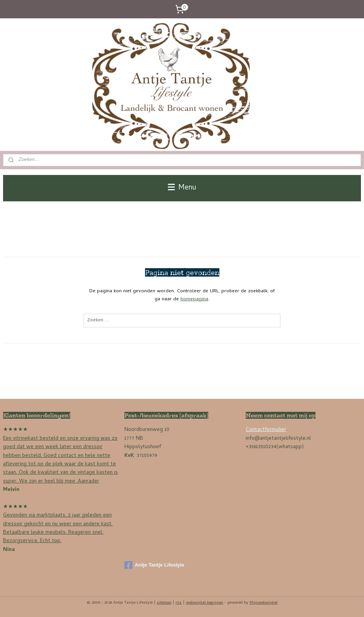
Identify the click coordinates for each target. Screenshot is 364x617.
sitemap (164, 603)
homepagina (194, 299)
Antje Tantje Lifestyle (154, 565)
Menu (182, 188)
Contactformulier (266, 430)
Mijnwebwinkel (263, 603)
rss (179, 603)
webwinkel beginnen (205, 603)
